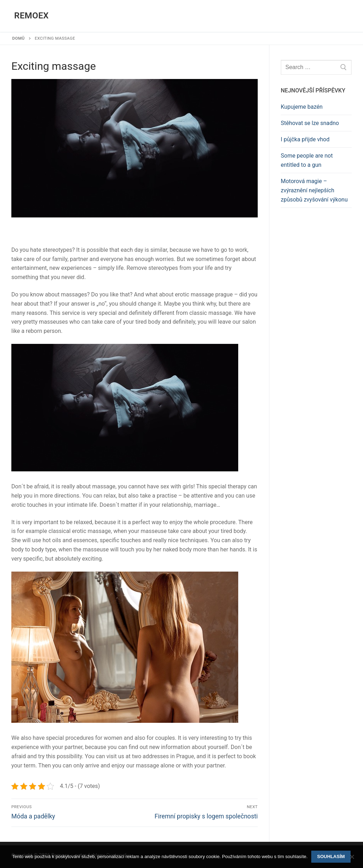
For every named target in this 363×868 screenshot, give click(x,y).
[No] (352, 859)
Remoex (31, 16)
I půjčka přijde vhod (305, 139)
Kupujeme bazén (302, 107)
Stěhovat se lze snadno (310, 123)
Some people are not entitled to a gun (307, 160)
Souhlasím (331, 856)
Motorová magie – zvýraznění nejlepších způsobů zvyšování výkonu (314, 190)
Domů (19, 38)
